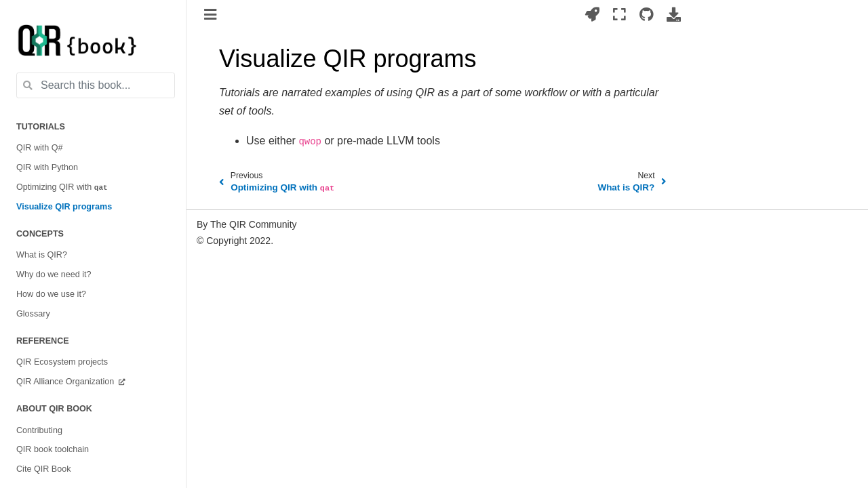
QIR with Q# (40, 148)
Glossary (33, 314)
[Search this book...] (96, 85)
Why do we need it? (54, 274)
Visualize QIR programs (64, 207)
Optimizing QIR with (62, 187)
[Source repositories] (647, 14)
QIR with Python (47, 167)
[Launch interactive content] (592, 14)
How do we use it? (51, 294)
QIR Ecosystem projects (62, 362)
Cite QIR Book (44, 469)
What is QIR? (42, 255)
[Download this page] (674, 14)
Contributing (39, 430)
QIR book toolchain (53, 449)
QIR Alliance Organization (66, 382)
